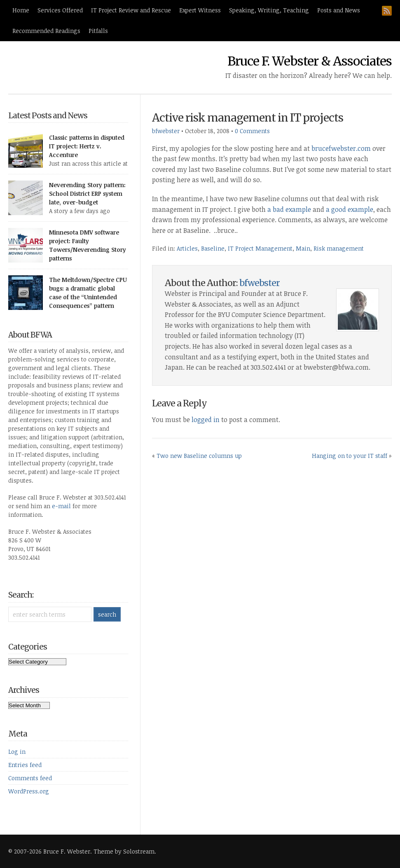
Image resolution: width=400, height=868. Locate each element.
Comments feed (30, 778)
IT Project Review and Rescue (131, 10)
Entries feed (25, 765)
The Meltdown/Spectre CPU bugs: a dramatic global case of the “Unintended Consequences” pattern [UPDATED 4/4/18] (88, 297)
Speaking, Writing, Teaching (269, 10)
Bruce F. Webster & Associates (310, 61)
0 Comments (252, 131)
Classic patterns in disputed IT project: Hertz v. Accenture (87, 146)
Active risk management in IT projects (248, 118)
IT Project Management (260, 248)
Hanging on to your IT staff (350, 456)
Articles (187, 248)
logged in (206, 420)
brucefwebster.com (341, 148)
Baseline (213, 248)
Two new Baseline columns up (199, 456)
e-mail (61, 506)
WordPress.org (29, 791)
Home (21, 10)
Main (303, 248)
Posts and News (339, 10)
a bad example (289, 209)
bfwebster (166, 131)
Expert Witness (200, 10)
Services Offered (60, 10)
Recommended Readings (46, 31)
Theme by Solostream (124, 851)
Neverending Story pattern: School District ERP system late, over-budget (87, 194)
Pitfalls (98, 31)
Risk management (339, 248)
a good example (350, 209)
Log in (17, 752)
